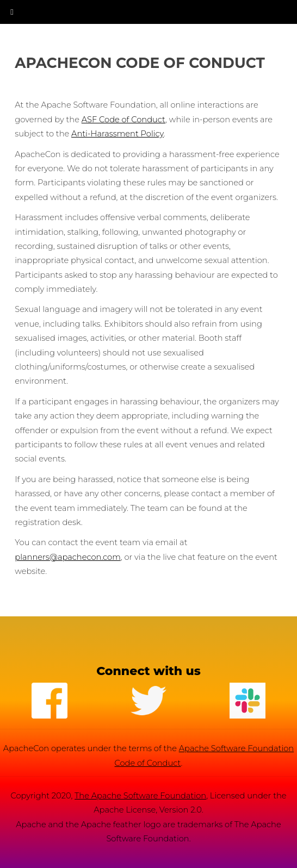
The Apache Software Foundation (140, 796)
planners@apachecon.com (68, 557)
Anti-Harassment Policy (117, 134)
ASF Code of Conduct (123, 120)
